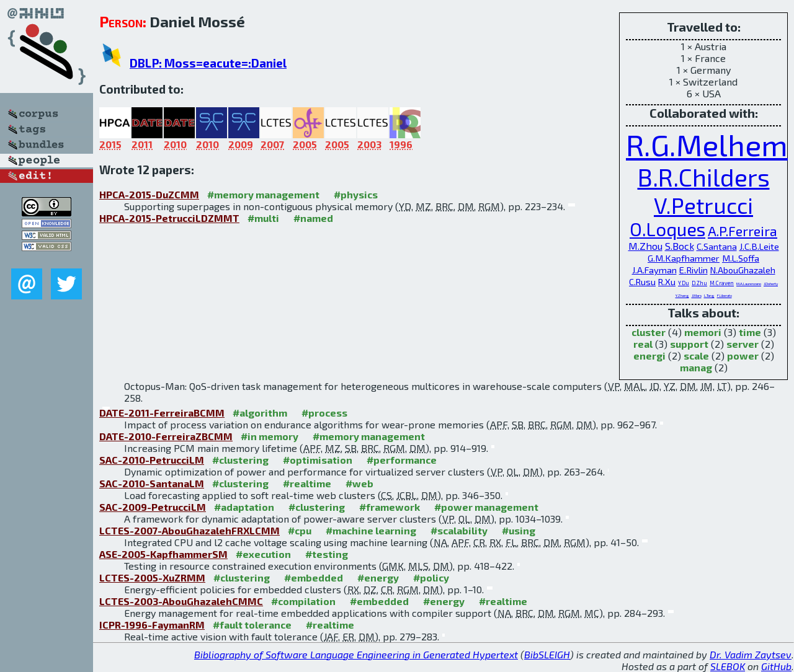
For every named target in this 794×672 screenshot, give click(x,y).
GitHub (776, 666)
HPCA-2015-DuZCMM (149, 194)
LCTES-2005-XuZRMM (152, 577)
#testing (327, 554)
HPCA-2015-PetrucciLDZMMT (169, 218)
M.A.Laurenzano (749, 284)
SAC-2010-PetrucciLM (152, 460)
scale (696, 356)
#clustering (240, 460)
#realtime (307, 483)
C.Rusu (642, 282)
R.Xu (667, 282)
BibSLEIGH (547, 654)
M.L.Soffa (741, 258)
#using (519, 530)
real (643, 344)
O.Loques (667, 229)
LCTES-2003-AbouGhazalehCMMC (181, 601)
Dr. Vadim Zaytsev (751, 654)
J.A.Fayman (654, 270)
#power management (486, 507)
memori (703, 332)
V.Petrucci (703, 205)
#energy (378, 577)
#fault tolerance (252, 625)
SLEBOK (728, 666)
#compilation (303, 601)
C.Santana (717, 246)
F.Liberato (725, 295)
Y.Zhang (682, 295)
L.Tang (709, 295)
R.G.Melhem (707, 144)
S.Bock (680, 246)
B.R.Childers (704, 177)
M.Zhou (645, 246)
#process (324, 413)
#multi (263, 218)
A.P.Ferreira (743, 231)
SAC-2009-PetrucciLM (153, 507)
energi (649, 356)
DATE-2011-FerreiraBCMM (162, 413)
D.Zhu (699, 283)
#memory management (263, 194)
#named (313, 218)
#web (359, 483)
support (689, 344)
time (750, 332)
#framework (390, 507)
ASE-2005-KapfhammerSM (163, 554)
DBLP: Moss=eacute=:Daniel (208, 63)
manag (696, 367)
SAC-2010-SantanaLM (152, 483)
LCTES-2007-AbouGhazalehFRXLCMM (190, 530)
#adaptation (244, 507)
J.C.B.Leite (759, 246)
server (743, 344)
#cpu (300, 530)
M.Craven (722, 283)
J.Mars (697, 295)
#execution (263, 554)
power (743, 356)
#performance (402, 460)
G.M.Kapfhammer (684, 258)
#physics (356, 194)
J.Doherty (771, 284)
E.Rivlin (694, 270)
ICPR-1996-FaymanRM (152, 625)
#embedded (314, 577)
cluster (649, 332)
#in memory (270, 436)
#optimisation (318, 460)
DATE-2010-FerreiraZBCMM (166, 436)
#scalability (459, 530)
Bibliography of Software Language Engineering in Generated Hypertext (356, 654)
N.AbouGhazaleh (743, 270)
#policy (431, 577)
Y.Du (684, 283)
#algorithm (260, 413)
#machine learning (371, 530)
